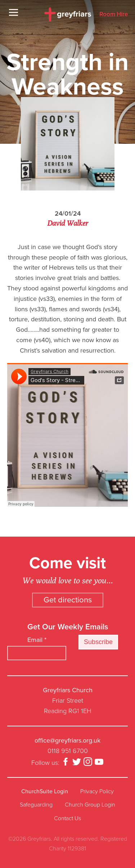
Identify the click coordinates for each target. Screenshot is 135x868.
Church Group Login (90, 805)
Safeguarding (36, 805)
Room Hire (114, 15)
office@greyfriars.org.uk (67, 740)
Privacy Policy (97, 791)
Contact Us (67, 818)
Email (37, 640)
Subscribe (98, 642)
